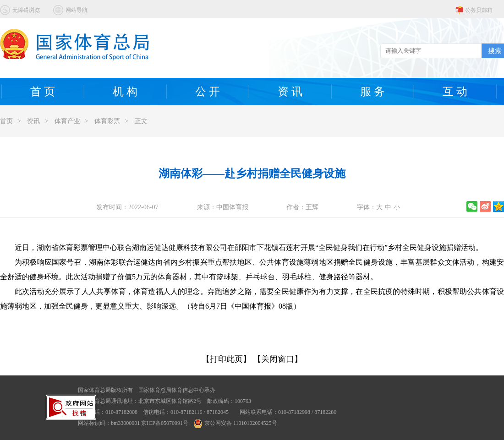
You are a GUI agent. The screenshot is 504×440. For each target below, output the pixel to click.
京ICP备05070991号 (165, 423)
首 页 (43, 92)
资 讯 (290, 92)
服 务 (373, 92)
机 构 (125, 92)
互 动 (455, 92)
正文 (141, 121)
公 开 (208, 92)
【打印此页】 (226, 359)
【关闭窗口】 (278, 359)
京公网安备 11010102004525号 (236, 423)
